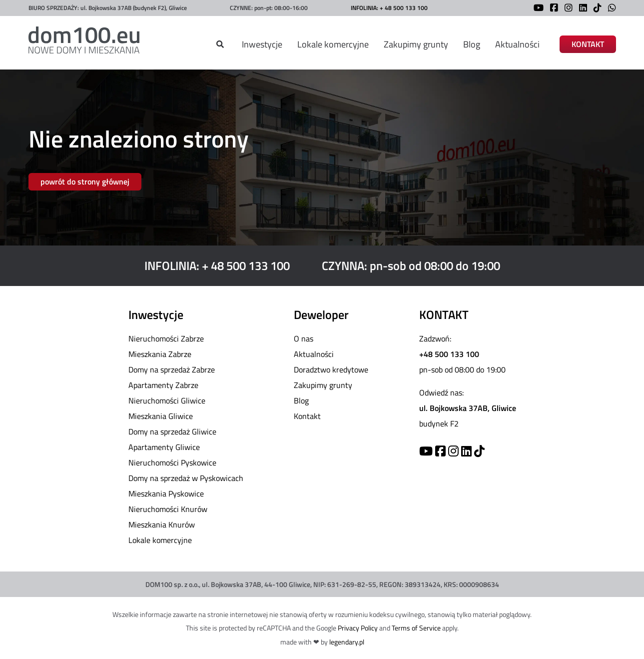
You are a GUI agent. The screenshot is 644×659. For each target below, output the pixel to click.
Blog (472, 44)
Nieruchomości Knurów (168, 509)
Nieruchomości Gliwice (167, 400)
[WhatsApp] (610, 9)
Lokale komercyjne (333, 44)
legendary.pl (347, 642)
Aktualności (517, 44)
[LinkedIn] (581, 9)
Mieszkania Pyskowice (166, 493)
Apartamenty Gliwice (164, 447)
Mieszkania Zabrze (160, 354)
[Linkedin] (466, 451)
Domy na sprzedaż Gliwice (172, 431)
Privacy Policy (358, 628)
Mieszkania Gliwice (161, 416)
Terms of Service (416, 628)
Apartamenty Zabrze (163, 385)
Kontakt (307, 416)
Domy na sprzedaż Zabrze (172, 369)
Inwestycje (262, 44)
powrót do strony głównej (85, 181)
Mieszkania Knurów (162, 524)
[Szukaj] (220, 44)
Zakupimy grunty (416, 44)
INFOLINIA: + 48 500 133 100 (389, 8)
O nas (304, 338)
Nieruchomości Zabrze (166, 338)
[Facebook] (552, 9)
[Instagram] (566, 9)
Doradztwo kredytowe (331, 369)
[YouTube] (536, 9)
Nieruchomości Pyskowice (172, 462)
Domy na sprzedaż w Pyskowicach (186, 478)
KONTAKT (588, 44)
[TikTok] (595, 9)
